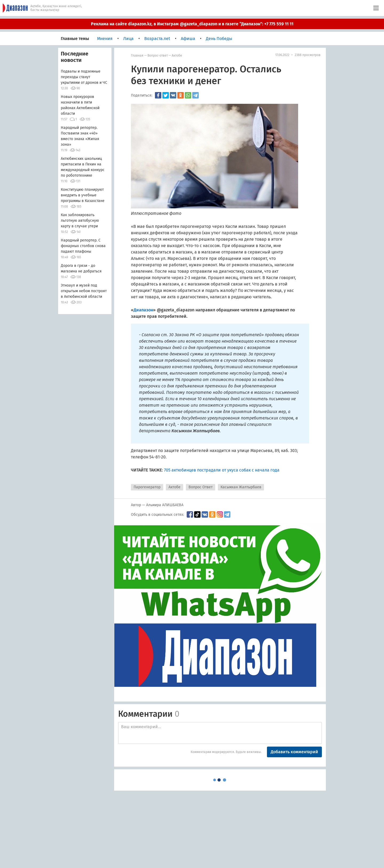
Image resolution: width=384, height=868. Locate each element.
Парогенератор (147, 487)
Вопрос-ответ (158, 56)
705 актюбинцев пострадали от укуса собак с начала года (222, 470)
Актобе (177, 56)
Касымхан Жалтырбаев (241, 487)
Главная (137, 56)
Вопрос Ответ (201, 487)
